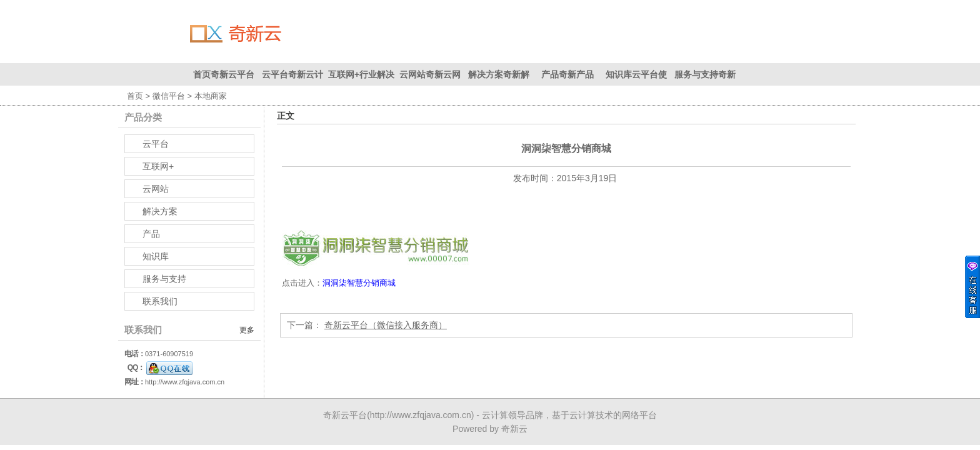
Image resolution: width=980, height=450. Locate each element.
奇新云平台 (345, 415)
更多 (247, 330)
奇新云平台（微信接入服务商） (386, 324)
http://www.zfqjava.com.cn (185, 382)
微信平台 (169, 96)
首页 (135, 96)
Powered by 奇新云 (490, 429)
